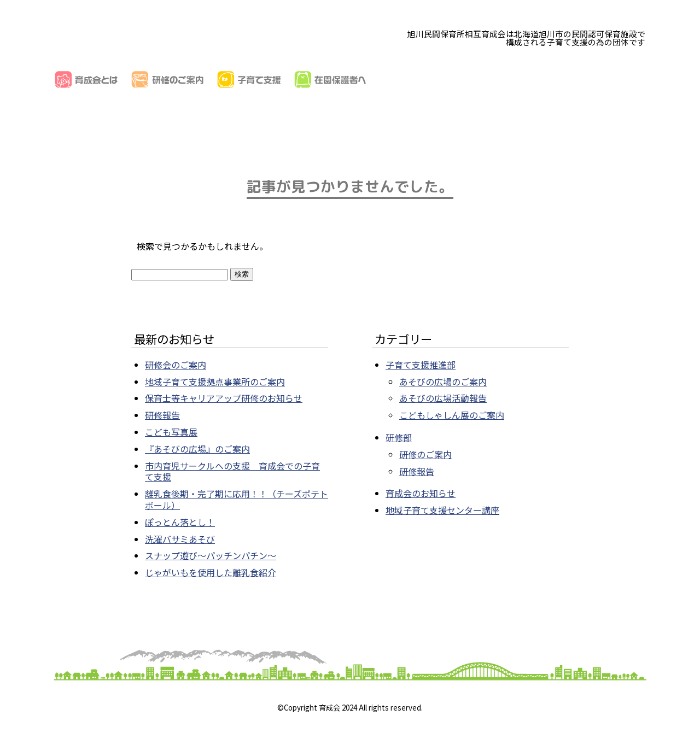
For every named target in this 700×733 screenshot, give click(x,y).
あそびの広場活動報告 (443, 398)
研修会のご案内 (176, 365)
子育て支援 (249, 80)
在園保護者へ (330, 80)
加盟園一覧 (412, 80)
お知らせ (579, 80)
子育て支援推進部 (421, 365)
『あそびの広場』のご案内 (197, 449)
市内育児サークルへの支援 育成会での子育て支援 (232, 471)
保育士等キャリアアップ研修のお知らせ (224, 398)
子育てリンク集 (498, 80)
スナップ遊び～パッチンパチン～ (211, 555)
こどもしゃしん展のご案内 (452, 415)
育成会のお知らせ (421, 493)
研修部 (399, 437)
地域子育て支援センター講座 (442, 510)
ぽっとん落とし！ (180, 522)
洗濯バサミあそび (180, 539)
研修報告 (162, 415)
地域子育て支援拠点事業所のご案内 (215, 382)
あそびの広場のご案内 (443, 382)
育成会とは (86, 80)
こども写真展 (171, 432)
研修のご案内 (168, 80)
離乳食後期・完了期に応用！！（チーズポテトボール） (237, 499)
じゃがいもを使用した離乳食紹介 (211, 572)
